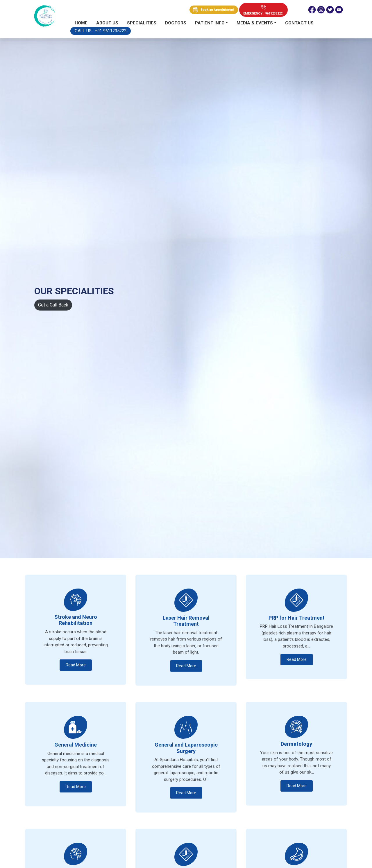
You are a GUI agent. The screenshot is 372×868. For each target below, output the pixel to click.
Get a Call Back (53, 305)
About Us (107, 23)
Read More (76, 665)
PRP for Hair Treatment (297, 618)
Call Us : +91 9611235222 (101, 31)
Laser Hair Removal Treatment (186, 621)
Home (81, 23)
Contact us (299, 23)
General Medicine (76, 745)
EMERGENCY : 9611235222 (263, 14)
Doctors (176, 23)
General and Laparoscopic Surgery (186, 748)
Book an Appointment (217, 10)
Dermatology (296, 744)
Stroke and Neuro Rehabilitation (76, 620)
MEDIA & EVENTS (255, 23)
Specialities (142, 23)
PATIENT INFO (210, 23)
